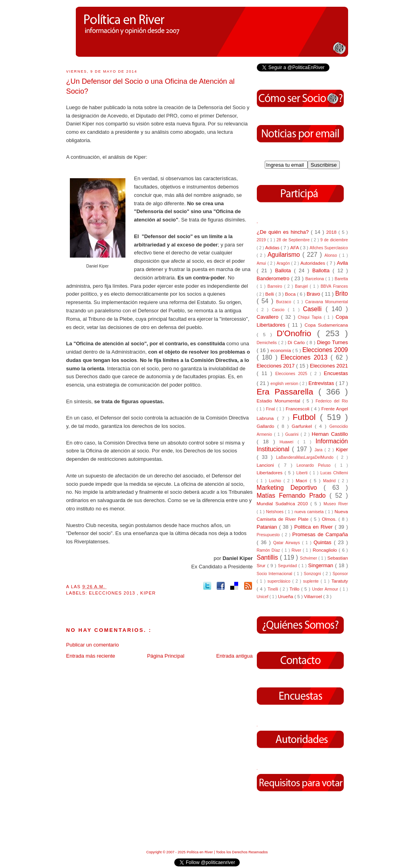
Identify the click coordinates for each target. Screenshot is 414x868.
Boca (291, 294)
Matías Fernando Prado (293, 496)
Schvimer (309, 558)
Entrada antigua (235, 656)
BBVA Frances (334, 286)
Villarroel (314, 596)
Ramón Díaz (269, 550)
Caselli (314, 309)
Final (271, 409)
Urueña (286, 596)
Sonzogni (313, 574)
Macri (303, 480)
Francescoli (298, 409)
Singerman (322, 565)
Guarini (293, 434)
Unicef (263, 597)
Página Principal (166, 656)
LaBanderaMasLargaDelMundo (306, 457)
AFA (295, 247)
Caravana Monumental (327, 302)
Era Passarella (288, 392)
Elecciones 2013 (113, 593)
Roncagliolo (326, 550)
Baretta (341, 279)
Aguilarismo (285, 255)
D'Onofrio (297, 333)
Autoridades (314, 263)
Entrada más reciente (91, 656)
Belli (270, 294)
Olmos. (330, 519)
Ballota (285, 270)
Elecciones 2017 (277, 366)
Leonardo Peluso (316, 465)
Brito (341, 294)
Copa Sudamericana (326, 325)
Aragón (284, 263)
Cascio (280, 310)
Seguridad (288, 566)
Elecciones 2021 (329, 366)
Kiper (148, 593)
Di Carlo (297, 342)
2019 (262, 240)
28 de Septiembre (294, 240)
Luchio (276, 481)
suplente (312, 581)
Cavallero (269, 317)
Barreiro (276, 286)
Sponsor (340, 574)
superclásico (280, 581)
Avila (343, 263)
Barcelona (315, 279)
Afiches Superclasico (329, 248)
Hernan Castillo (330, 434)
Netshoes (275, 512)
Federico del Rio (332, 401)
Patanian (268, 527)
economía (282, 350)
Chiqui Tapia (311, 317)
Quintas (324, 542)
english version (285, 384)
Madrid (331, 481)
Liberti (303, 473)
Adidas (273, 247)
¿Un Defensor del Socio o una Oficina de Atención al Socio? (151, 86)
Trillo (295, 589)
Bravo (314, 294)
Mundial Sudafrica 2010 (284, 503)
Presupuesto (269, 535)
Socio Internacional (275, 574)
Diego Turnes (332, 342)
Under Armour (326, 589)
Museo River (336, 504)
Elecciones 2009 (325, 350)
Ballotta (323, 270)
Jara (319, 450)
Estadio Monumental (280, 401)
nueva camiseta (310, 512)
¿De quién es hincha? (284, 232)
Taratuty (340, 581)
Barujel (302, 286)
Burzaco (285, 302)
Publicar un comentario (93, 645)
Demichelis (268, 343)
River (297, 550)
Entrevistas (322, 383)
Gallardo (267, 426)
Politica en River (314, 527)
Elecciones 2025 (293, 374)
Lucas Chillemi (334, 473)
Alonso (332, 255)
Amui (262, 263)
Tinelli (274, 589)
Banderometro (274, 278)
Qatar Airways (288, 543)
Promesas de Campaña (320, 534)
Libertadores (271, 472)
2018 (332, 232)
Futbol (306, 417)
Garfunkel (303, 426)
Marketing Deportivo (290, 488)
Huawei (289, 442)
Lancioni (268, 465)
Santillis (268, 557)
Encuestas (336, 373)
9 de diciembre (334, 240)
